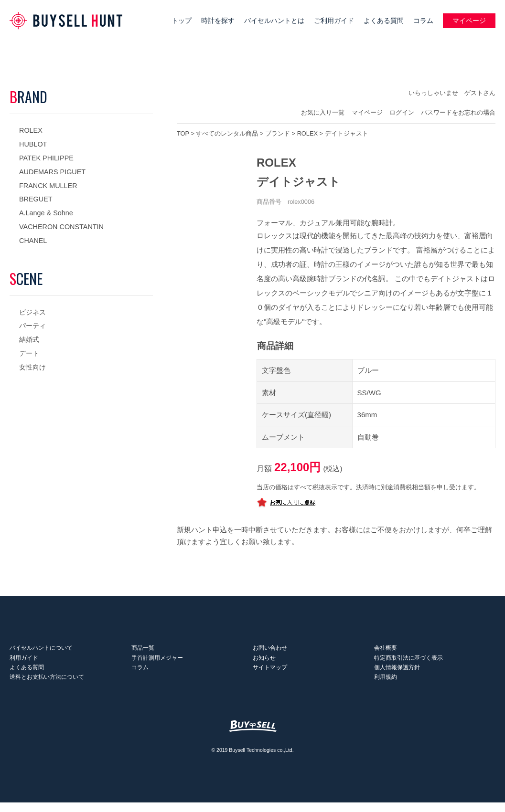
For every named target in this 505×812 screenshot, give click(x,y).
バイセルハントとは (274, 21)
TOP (183, 133)
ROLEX (31, 130)
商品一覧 (142, 650)
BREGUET (36, 199)
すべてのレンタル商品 (227, 133)
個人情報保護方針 (397, 675)
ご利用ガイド (334, 21)
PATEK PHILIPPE (46, 158)
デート (29, 353)
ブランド (278, 133)
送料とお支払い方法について (47, 686)
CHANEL (33, 241)
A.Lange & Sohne (46, 213)
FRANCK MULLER (48, 186)
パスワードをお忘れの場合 (458, 112)
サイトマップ (270, 675)
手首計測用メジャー (157, 662)
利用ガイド (24, 662)
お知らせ (264, 662)
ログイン (402, 112)
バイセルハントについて (41, 650)
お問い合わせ (270, 650)
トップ (182, 21)
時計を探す (218, 21)
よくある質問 (384, 21)
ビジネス (32, 312)
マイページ (469, 21)
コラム (423, 21)
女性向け (32, 367)
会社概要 (386, 650)
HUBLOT (33, 144)
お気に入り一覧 (323, 112)
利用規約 (386, 686)
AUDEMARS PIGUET (52, 172)
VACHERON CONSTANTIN (61, 227)
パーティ (32, 326)
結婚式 (29, 339)
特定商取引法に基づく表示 (408, 662)
